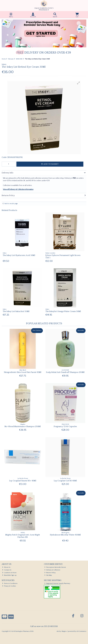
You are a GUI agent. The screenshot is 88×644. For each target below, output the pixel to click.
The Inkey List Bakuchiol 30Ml (16, 311)
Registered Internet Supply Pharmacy (57, 583)
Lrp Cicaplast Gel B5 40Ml (65, 481)
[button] (78, 83)
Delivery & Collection (52, 570)
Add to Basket (50, 164)
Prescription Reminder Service (55, 567)
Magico (64, 631)
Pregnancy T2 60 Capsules (65, 426)
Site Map (48, 575)
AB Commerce (81, 631)
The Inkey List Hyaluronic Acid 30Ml (19, 255)
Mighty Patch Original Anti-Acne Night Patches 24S (23, 536)
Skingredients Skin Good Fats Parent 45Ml (23, 372)
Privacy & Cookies (9, 586)
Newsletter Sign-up (9, 575)
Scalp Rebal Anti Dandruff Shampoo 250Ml (65, 372)
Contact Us (7, 570)
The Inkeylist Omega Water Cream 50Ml (63, 311)
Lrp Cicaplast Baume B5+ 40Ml (23, 481)
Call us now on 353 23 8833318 (44, 626)
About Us (6, 567)
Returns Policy (50, 573)
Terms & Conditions (10, 583)
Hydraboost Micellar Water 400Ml (65, 535)
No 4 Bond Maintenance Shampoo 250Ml (23, 426)
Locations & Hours (9, 573)
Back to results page (11, 204)
